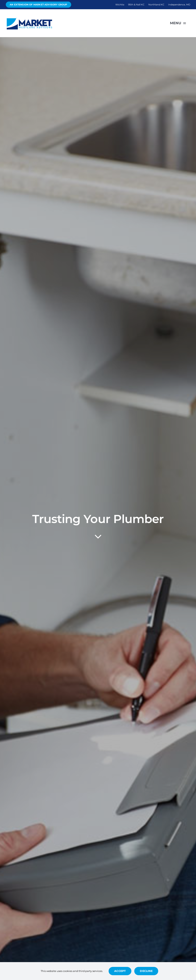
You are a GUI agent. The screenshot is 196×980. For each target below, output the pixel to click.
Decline (146, 971)
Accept (120, 971)
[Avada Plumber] (29, 18)
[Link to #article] (98, 537)
